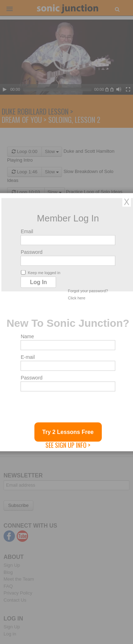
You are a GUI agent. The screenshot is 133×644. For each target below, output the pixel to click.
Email (27, 231)
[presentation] (74, 408)
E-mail (28, 357)
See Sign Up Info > (68, 445)
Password (31, 252)
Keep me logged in (41, 272)
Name (27, 336)
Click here (77, 298)
